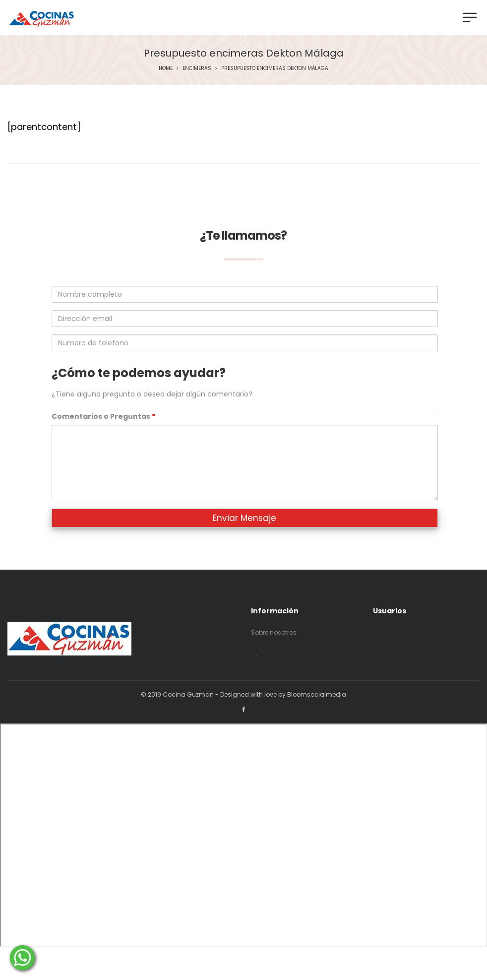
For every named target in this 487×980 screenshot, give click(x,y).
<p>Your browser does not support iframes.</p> (243, 835)
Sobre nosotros (274, 632)
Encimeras (197, 68)
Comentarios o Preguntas (103, 416)
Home (166, 68)
